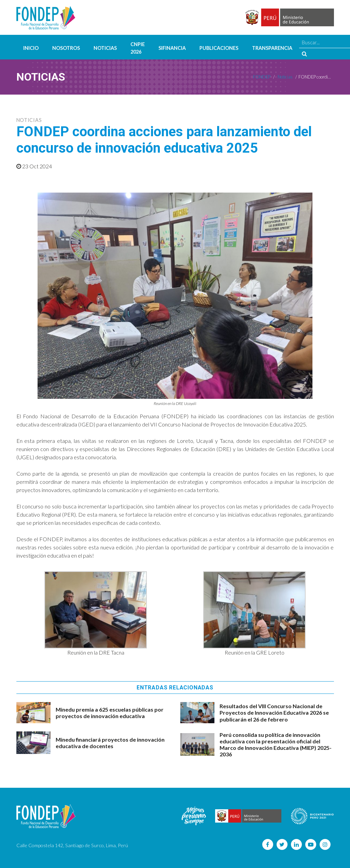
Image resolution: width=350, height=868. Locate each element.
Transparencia (272, 48)
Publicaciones (219, 48)
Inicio (31, 48)
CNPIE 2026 (138, 48)
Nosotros (66, 48)
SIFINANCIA (172, 48)
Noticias (105, 48)
